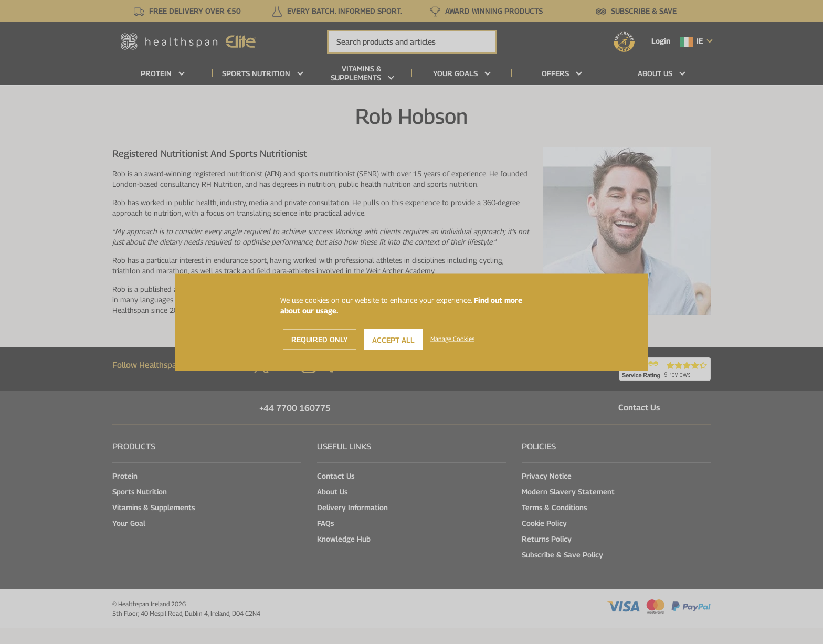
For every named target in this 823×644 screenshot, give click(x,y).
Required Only (320, 339)
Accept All (393, 339)
